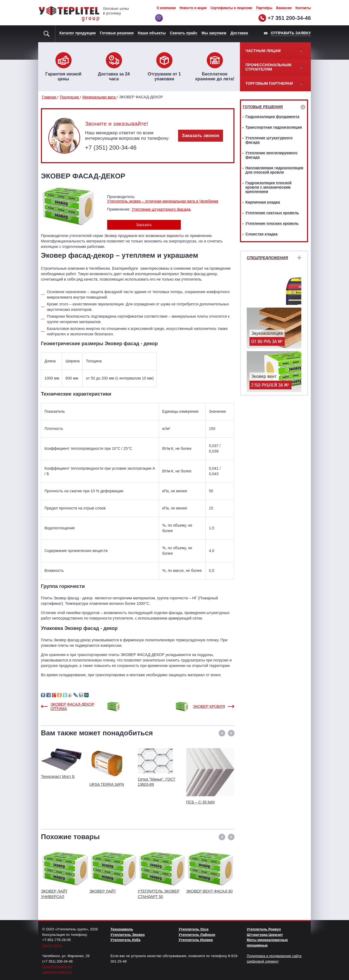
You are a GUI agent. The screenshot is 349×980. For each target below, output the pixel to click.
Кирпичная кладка (263, 202)
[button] (222, 733)
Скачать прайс (184, 33)
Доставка (239, 33)
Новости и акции (193, 8)
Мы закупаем (214, 33)
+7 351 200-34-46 (289, 18)
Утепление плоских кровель (272, 223)
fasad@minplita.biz (57, 967)
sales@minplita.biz (57, 972)
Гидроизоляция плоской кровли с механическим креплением (268, 187)
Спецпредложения (267, 258)
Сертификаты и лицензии (231, 8)
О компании (166, 8)
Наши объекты (152, 33)
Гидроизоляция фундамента (272, 117)
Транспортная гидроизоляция (274, 127)
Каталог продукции (78, 33)
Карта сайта (52, 945)
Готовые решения (117, 33)
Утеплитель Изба (125, 940)
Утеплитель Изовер (196, 940)
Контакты (303, 8)
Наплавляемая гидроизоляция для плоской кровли (274, 170)
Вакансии (284, 8)
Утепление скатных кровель (272, 213)
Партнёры (264, 8)
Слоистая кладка (261, 234)
